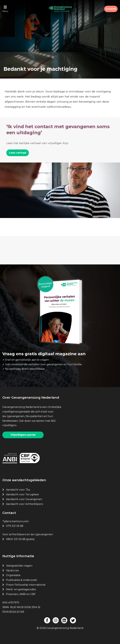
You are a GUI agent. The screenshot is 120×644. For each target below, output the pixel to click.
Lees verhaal (18, 153)
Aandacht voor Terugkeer (23, 494)
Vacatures (13, 570)
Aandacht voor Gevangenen (24, 499)
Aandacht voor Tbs (18, 490)
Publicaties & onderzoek (21, 580)
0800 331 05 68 (16, 539)
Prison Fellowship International (26, 585)
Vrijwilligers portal (23, 435)
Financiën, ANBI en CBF (21, 594)
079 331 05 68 (15, 526)
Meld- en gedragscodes (21, 589)
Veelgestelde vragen (19, 566)
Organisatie (13, 575)
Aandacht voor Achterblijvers (24, 504)
